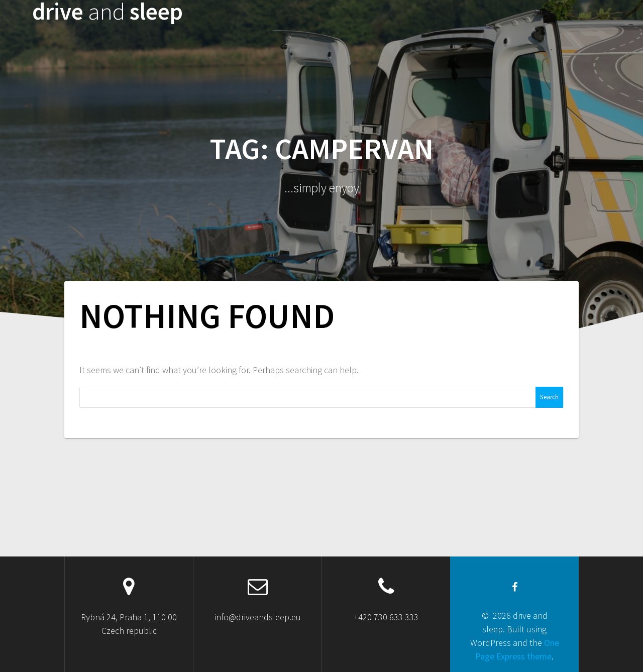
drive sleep (108, 12)
